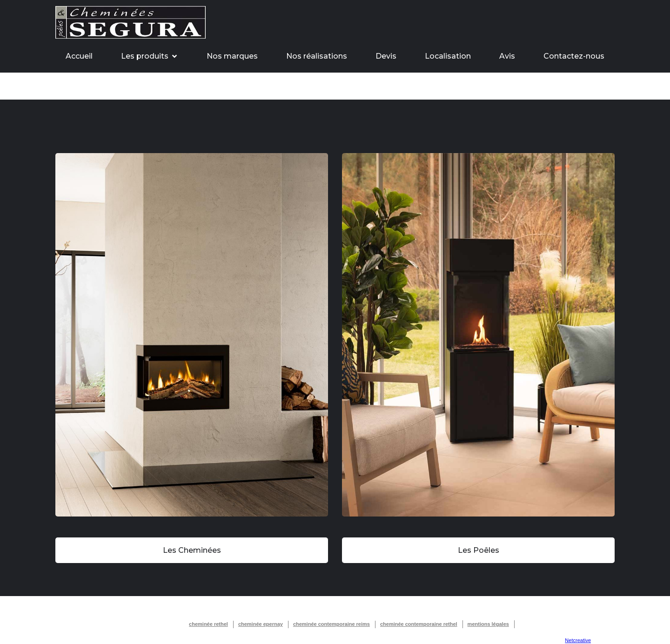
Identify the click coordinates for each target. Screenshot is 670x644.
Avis (507, 56)
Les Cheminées (192, 550)
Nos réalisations (317, 56)
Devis (386, 56)
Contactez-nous (574, 56)
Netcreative (578, 640)
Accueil (79, 56)
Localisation (448, 56)
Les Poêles (479, 550)
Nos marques (232, 56)
